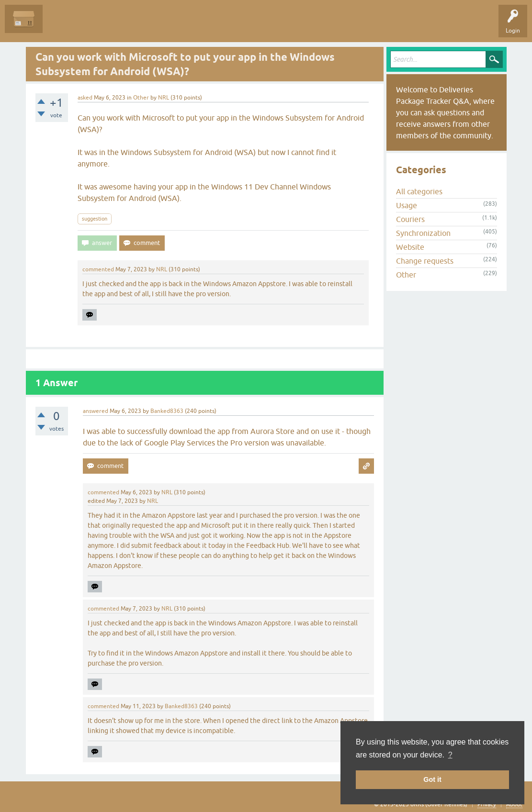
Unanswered (103, 26)
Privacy (487, 804)
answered (96, 411)
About (514, 804)
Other (141, 98)
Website (410, 247)
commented (98, 269)
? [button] (450, 755)
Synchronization (423, 233)
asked (85, 98)
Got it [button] (432, 779)
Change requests (425, 261)
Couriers (410, 219)
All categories (419, 191)
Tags (140, 26)
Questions (63, 26)
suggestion (95, 219)
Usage (407, 205)
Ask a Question (219, 26)
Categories (174, 26)
